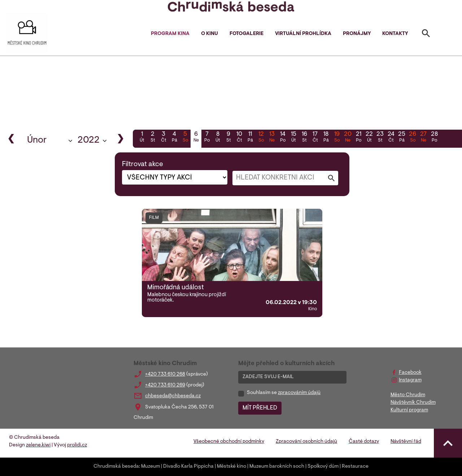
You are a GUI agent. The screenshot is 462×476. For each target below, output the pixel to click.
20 (348, 138)
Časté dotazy (364, 442)
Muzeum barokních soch (277, 467)
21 (358, 138)
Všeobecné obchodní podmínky (229, 442)
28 (434, 138)
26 (413, 138)
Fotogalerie (247, 34)
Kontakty (395, 34)
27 (423, 138)
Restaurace (355, 467)
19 (337, 138)
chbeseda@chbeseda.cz (173, 396)
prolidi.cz (77, 445)
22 (369, 138)
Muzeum (151, 467)
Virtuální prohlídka (303, 34)
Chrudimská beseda (116, 467)
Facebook (410, 373)
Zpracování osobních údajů (306, 442)
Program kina (170, 34)
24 (391, 138)
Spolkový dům (323, 467)
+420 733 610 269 (165, 385)
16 (304, 138)
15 (293, 138)
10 (239, 138)
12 (261, 138)
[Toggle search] (426, 35)
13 (272, 138)
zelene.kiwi (38, 445)
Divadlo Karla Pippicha (188, 467)
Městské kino (232, 467)
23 (380, 138)
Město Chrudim (408, 395)
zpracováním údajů (299, 393)
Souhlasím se (284, 393)
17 (315, 138)
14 (283, 138)
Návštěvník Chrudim (413, 403)
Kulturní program (409, 410)
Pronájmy (357, 34)
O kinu (210, 34)
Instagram (410, 380)
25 (402, 138)
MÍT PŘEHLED (260, 408)
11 (250, 138)
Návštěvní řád (406, 442)
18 (326, 138)
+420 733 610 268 (165, 375)
